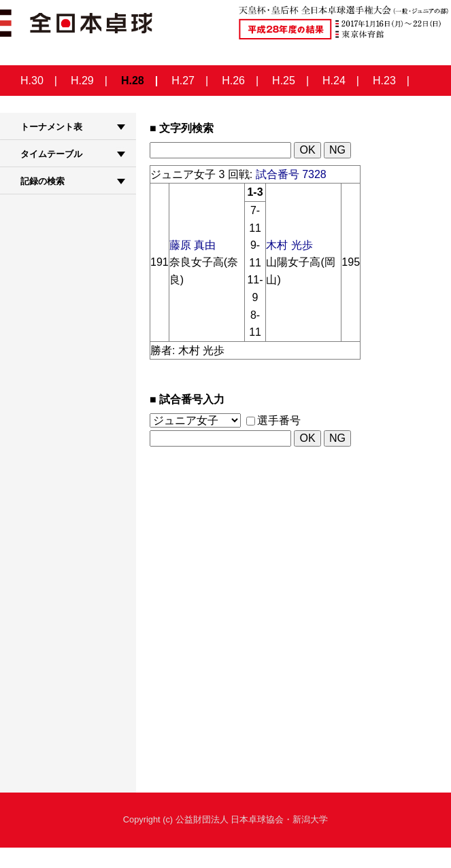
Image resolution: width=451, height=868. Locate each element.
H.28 (133, 81)
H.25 (284, 81)
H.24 (334, 81)
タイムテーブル (51, 154)
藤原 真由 (193, 245)
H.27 (183, 81)
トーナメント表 (51, 127)
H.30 (32, 81)
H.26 (233, 81)
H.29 (82, 81)
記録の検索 (43, 181)
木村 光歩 (289, 245)
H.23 (384, 81)
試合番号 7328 (291, 174)
